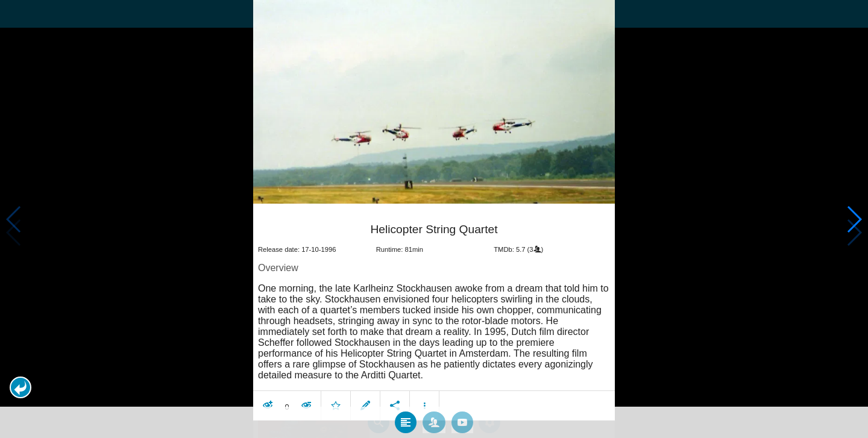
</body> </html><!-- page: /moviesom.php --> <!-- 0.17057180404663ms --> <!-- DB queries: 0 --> (434, 219)
